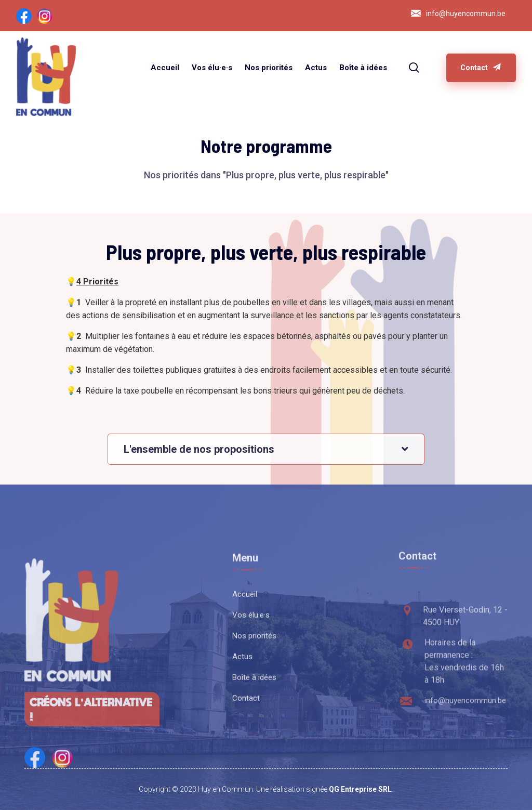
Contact (481, 68)
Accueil (165, 68)
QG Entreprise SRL (360, 789)
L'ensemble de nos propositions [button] (199, 463)
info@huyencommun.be (466, 14)
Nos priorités (269, 68)
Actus (316, 68)
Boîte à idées (363, 68)
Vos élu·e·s (212, 68)
